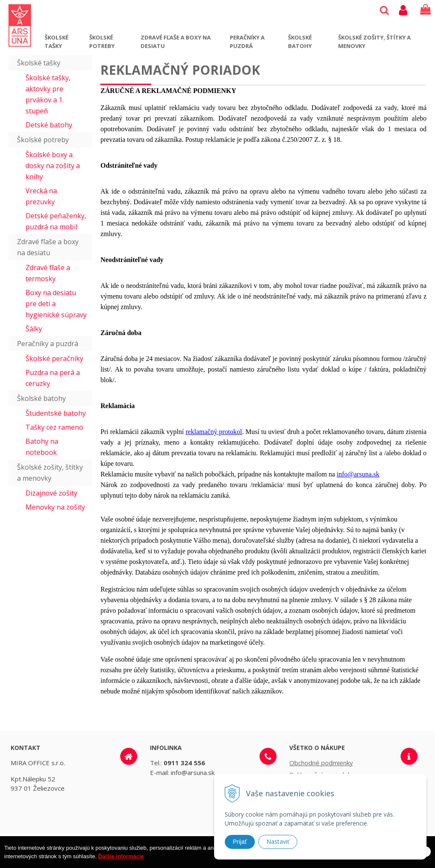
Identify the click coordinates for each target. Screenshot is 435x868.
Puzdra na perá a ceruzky (53, 378)
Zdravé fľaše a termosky (48, 273)
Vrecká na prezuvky (41, 196)
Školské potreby (102, 42)
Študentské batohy (56, 413)
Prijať (240, 842)
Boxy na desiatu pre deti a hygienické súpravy (56, 304)
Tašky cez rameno (54, 427)
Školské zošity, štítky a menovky (374, 42)
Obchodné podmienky (321, 763)
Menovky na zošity (55, 507)
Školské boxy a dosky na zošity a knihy (53, 166)
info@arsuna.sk (358, 474)
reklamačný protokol (214, 432)
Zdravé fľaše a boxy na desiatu (176, 42)
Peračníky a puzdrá (247, 42)
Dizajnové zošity (51, 493)
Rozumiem (404, 861)
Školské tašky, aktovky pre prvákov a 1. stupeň (48, 94)
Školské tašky (56, 42)
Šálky (34, 329)
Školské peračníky (54, 358)
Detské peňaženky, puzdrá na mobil (56, 221)
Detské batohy (49, 125)
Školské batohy (300, 42)
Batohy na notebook (42, 447)
